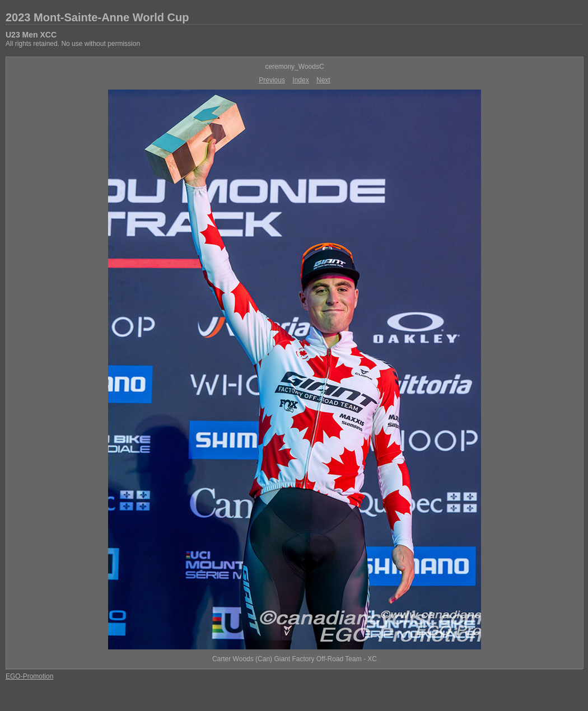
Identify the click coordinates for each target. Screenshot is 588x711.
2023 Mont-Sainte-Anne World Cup (97, 17)
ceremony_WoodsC (294, 67)
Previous (272, 80)
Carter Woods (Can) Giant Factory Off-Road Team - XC (295, 659)
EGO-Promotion (29, 676)
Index (300, 80)
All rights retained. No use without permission (73, 44)
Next (323, 80)
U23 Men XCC (31, 35)
